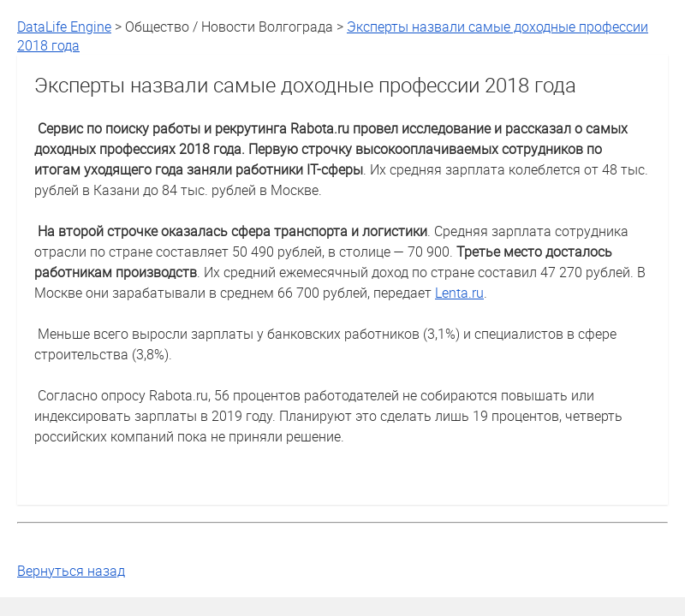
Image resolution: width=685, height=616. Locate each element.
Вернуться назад (71, 571)
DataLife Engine (64, 27)
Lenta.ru (459, 293)
